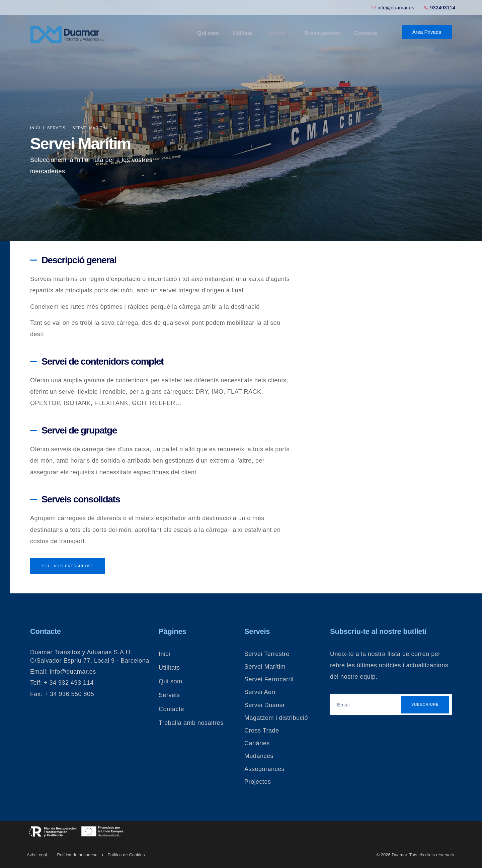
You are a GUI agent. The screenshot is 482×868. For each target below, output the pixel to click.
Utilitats (243, 33)
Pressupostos (322, 33)
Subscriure (425, 704)
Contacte (365, 33)
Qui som (210, 33)
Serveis (276, 33)
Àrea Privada (427, 32)
